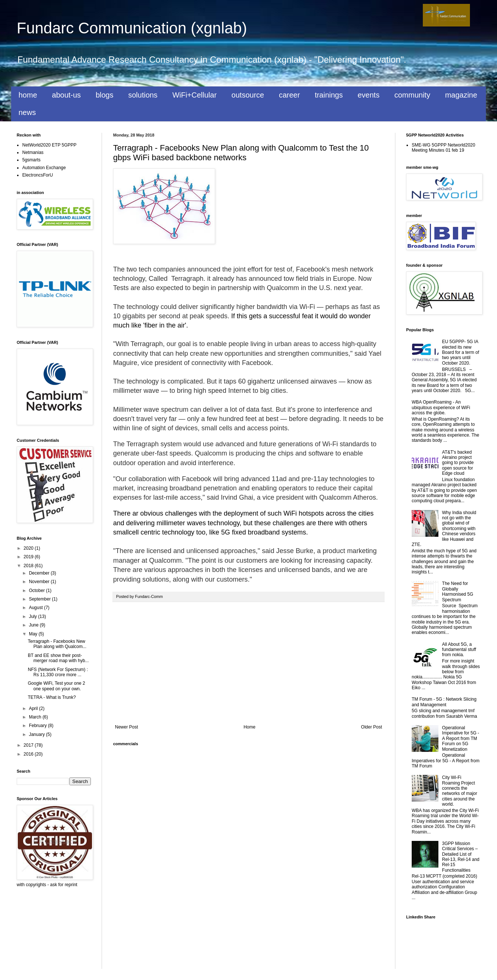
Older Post (371, 727)
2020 (29, 548)
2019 (29, 557)
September (40, 599)
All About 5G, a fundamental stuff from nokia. (459, 650)
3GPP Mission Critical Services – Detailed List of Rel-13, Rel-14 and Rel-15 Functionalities (461, 857)
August (37, 608)
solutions (143, 95)
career (289, 95)
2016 (29, 754)
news (27, 112)
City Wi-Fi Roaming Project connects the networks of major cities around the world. (460, 791)
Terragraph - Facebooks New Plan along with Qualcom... (57, 644)
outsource (248, 95)
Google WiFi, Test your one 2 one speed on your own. (57, 686)
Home (250, 727)
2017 (29, 745)
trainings (329, 95)
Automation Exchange (44, 168)
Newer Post (126, 727)
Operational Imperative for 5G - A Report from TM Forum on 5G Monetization (461, 739)
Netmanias (33, 152)
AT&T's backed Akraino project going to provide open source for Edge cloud (458, 463)
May (34, 634)
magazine (461, 95)
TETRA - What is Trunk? (52, 697)
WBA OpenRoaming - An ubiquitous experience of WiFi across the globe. (441, 407)
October (37, 591)
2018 (29, 566)
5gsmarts (31, 160)
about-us (66, 95)
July (34, 616)
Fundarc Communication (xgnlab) (132, 28)
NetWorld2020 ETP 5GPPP (49, 145)
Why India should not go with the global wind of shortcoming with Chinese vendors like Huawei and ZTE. (444, 529)
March (36, 717)
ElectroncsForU (38, 175)
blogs (105, 95)
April (34, 708)
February (38, 726)
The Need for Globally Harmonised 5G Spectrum (458, 591)
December (40, 573)
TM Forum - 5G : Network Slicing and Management (444, 702)
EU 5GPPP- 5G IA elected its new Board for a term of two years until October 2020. (461, 352)
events (368, 95)
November (40, 582)
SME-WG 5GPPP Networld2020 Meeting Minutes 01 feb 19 (443, 148)
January (37, 734)
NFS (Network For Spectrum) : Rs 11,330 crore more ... (58, 672)
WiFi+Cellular (195, 95)
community (412, 95)
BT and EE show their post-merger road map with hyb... (58, 658)
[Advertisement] (249, 663)
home (28, 95)
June (34, 625)
